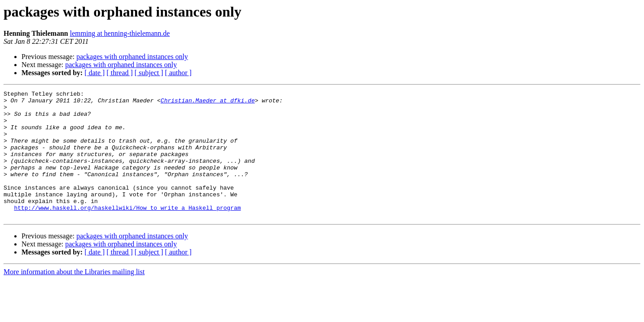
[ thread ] (120, 73)
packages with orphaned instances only (132, 57)
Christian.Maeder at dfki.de (208, 103)
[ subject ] (149, 73)
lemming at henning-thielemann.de (120, 33)
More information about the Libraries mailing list (74, 297)
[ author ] (178, 73)
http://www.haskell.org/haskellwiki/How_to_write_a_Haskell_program (127, 232)
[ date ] (95, 73)
